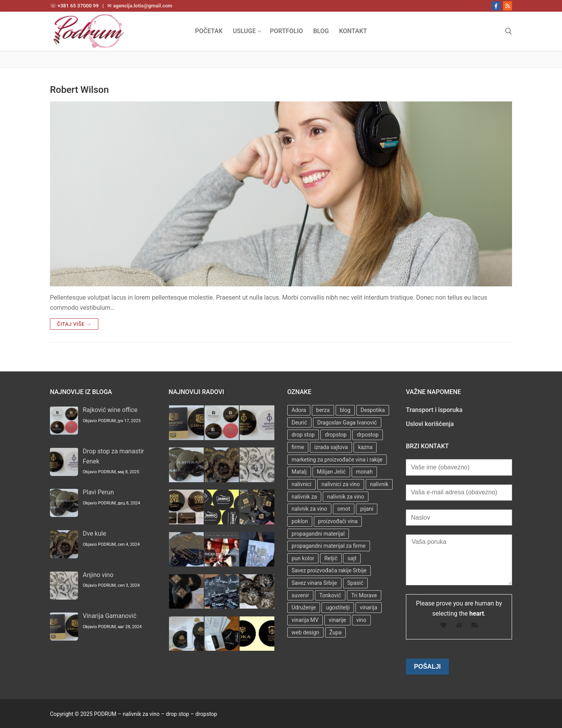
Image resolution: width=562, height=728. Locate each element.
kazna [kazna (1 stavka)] (365, 447)
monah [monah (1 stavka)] (364, 472)
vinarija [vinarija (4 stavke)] (369, 607)
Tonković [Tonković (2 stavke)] (330, 595)
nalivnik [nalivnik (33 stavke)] (379, 484)
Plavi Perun (98, 492)
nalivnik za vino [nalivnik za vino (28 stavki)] (346, 497)
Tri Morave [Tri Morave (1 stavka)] (364, 595)
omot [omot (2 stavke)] (344, 509)
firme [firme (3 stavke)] (298, 447)
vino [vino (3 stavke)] (361, 620)
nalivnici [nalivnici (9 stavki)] (301, 484)
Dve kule (94, 534)
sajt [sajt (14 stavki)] (352, 558)
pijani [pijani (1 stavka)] (367, 509)
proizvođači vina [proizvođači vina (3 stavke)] (338, 521)
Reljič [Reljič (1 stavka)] (331, 558)
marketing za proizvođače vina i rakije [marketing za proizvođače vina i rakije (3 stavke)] (337, 460)
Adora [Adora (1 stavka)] (299, 410)
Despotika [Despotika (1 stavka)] (373, 410)
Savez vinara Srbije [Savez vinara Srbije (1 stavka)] (314, 583)
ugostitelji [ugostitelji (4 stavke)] (338, 607)
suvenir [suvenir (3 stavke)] (300, 595)
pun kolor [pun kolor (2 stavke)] (303, 558)
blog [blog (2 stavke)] (345, 410)
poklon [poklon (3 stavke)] (300, 521)
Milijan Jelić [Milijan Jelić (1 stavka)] (331, 472)
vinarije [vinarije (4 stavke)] (337, 620)
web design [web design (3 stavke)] (305, 632)
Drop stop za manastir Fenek (113, 456)
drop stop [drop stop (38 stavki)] (303, 435)
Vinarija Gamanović (110, 616)
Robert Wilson (79, 90)
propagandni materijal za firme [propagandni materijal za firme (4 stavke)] (329, 546)
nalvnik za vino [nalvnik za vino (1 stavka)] (309, 509)
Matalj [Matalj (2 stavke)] (299, 472)
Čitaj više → (74, 324)
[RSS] (508, 6)
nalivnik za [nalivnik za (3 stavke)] (304, 497)
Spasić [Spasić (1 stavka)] (356, 583)
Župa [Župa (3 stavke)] (335, 632)
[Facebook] (496, 6)
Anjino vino (98, 575)
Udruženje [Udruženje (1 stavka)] (304, 607)
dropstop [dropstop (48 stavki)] (336, 435)
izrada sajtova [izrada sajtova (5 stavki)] (331, 447)
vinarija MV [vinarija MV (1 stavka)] (305, 620)
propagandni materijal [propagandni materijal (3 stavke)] (318, 534)
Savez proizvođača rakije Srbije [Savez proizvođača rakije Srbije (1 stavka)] (329, 570)
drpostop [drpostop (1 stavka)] (368, 435)
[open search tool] (509, 31)
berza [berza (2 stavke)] (323, 410)
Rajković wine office (110, 410)
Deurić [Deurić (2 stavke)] (299, 423)
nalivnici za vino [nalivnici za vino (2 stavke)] (341, 484)
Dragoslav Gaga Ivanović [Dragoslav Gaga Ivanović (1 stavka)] (347, 423)
